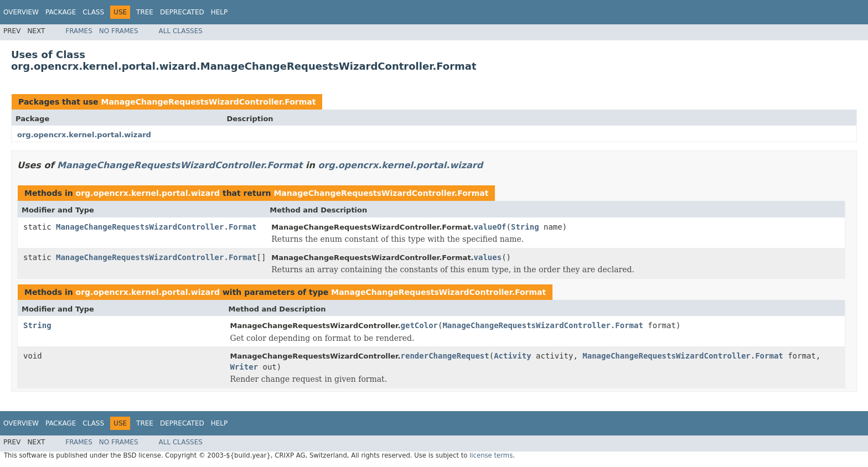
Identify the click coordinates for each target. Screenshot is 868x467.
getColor (419, 325)
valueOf (490, 227)
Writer (244, 367)
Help (219, 12)
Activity (512, 356)
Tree (145, 12)
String (525, 227)
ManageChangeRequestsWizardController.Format (208, 102)
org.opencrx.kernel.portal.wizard (84, 135)
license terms (491, 455)
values (488, 257)
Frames (79, 31)
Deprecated (182, 12)
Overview (21, 12)
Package (61, 12)
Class (93, 12)
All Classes (181, 31)
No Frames (119, 31)
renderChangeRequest (445, 356)
